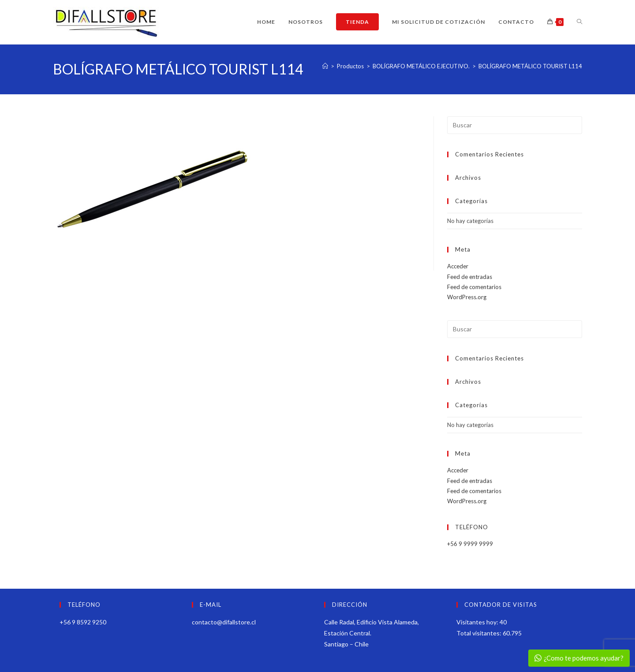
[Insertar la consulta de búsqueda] (515, 125)
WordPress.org (467, 297)
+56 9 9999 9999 (470, 544)
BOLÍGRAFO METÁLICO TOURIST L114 (530, 66)
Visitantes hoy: (478, 622)
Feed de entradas (470, 277)
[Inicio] (325, 66)
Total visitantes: (480, 633)
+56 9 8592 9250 (83, 622)
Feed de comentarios (474, 287)
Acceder (458, 266)
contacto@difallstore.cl (224, 622)
